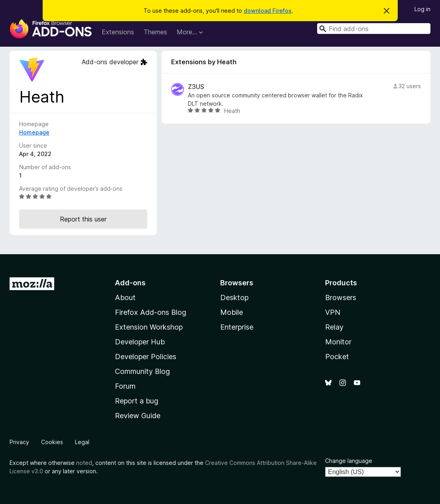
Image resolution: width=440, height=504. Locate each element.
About (125, 297)
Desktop (234, 297)
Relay (334, 327)
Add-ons (130, 283)
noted (84, 463)
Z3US (196, 87)
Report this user (83, 219)
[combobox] (374, 29)
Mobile (232, 312)
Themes (155, 32)
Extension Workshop (149, 327)
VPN (333, 312)
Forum (125, 386)
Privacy (19, 442)
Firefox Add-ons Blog (151, 312)
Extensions (118, 32)
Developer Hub (140, 342)
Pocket (337, 357)
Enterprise (237, 327)
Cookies (52, 442)
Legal (82, 442)
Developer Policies (146, 357)
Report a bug (137, 401)
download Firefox (268, 11)
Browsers (341, 297)
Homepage (34, 132)
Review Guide (138, 416)
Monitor (338, 342)
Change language (349, 461)
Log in (422, 9)
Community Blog (142, 371)
